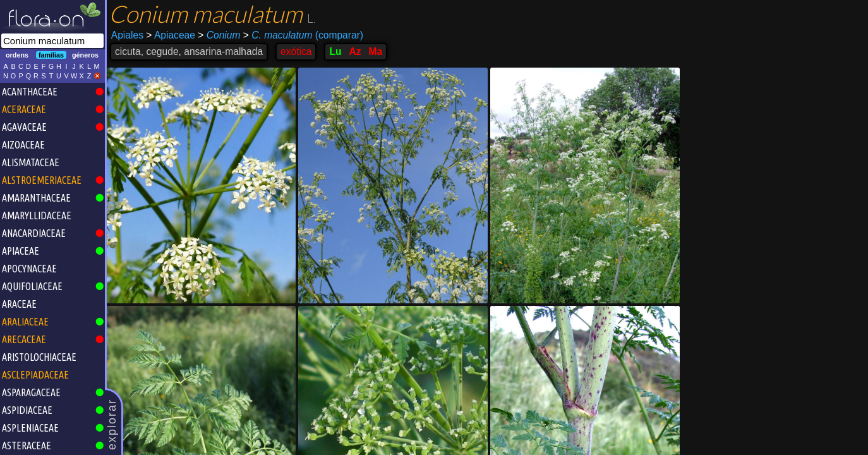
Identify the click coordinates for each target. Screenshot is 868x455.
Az (355, 52)
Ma (376, 52)
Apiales (127, 35)
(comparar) (303, 35)
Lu (335, 52)
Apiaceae (171, 35)
